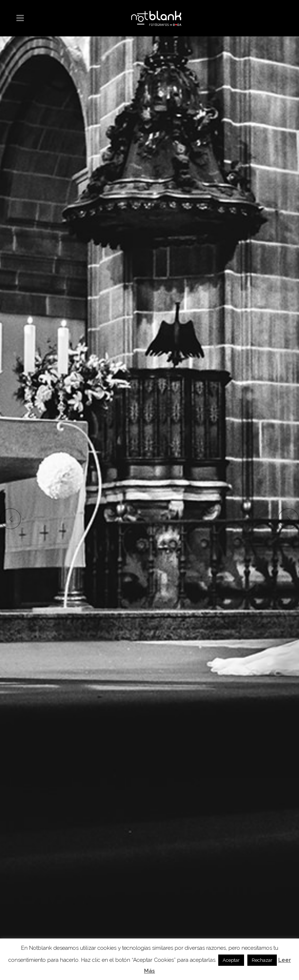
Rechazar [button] (262, 960)
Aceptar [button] (231, 960)
